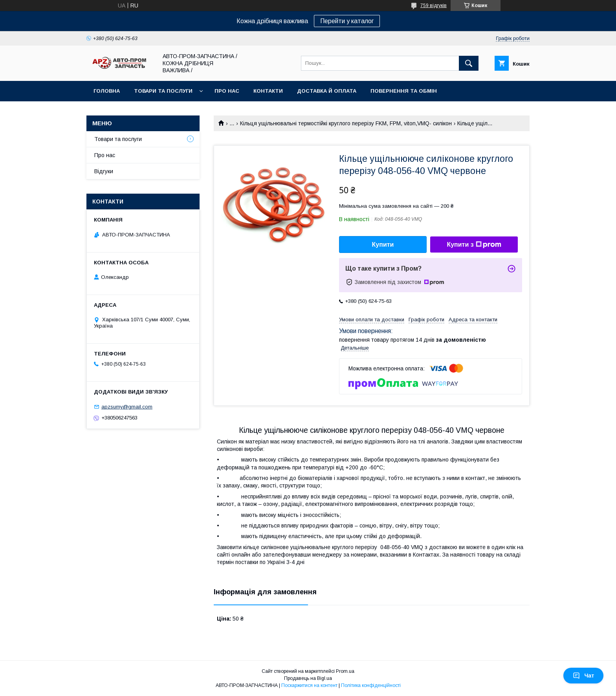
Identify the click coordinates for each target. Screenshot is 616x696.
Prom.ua (345, 671)
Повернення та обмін (404, 91)
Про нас (227, 91)
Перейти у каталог (347, 21)
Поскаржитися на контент (309, 685)
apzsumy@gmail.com (127, 407)
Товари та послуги (163, 91)
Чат (583, 676)
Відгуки (104, 171)
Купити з (474, 245)
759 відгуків (434, 5)
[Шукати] (469, 63)
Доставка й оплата (327, 91)
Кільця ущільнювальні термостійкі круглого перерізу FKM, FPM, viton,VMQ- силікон (346, 123)
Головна (107, 91)
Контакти (268, 91)
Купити (383, 245)
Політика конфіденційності (371, 685)
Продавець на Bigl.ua (308, 678)
